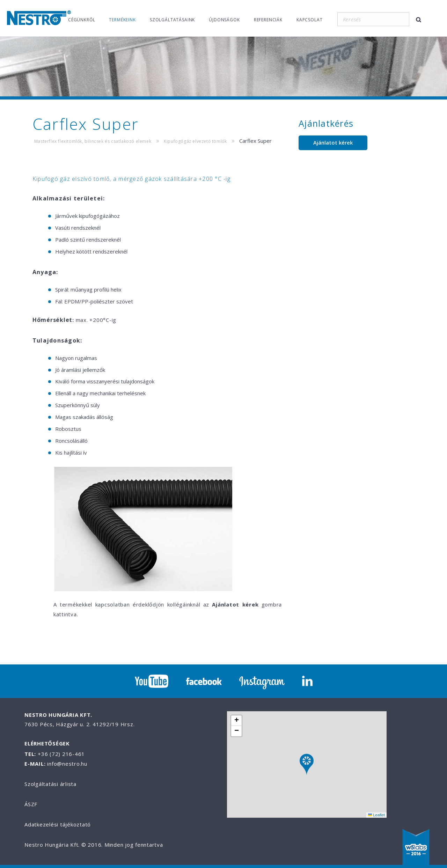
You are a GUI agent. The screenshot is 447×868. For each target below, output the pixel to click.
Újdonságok (224, 20)
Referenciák (268, 20)
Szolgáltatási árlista (50, 784)
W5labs (416, 848)
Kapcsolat (310, 20)
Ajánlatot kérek (333, 142)
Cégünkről (82, 20)
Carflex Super (255, 141)
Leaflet (376, 815)
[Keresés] (373, 19)
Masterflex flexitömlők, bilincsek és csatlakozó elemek (93, 141)
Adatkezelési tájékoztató (58, 824)
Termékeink (122, 20)
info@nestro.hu (67, 764)
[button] (307, 765)
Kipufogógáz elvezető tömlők (195, 141)
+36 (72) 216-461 (61, 754)
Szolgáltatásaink (172, 20)
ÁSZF (31, 804)
